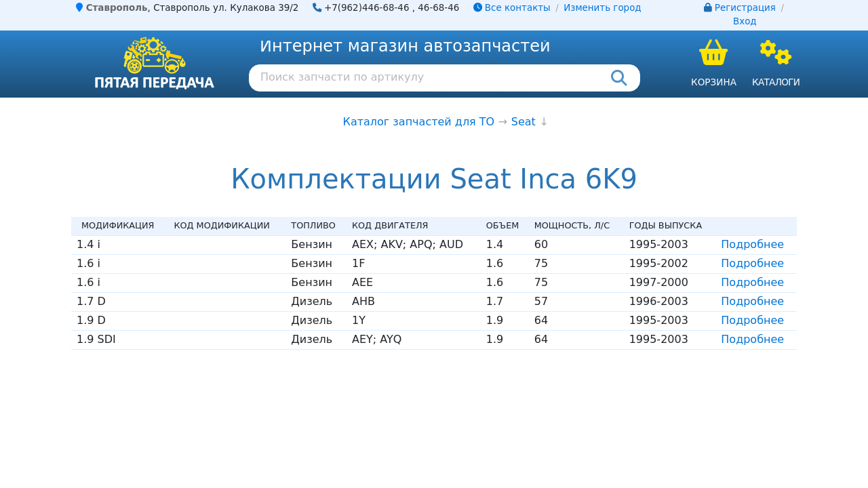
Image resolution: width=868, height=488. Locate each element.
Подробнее (752, 244)
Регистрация (745, 8)
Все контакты (512, 8)
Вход (745, 21)
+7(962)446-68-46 (367, 8)
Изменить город (602, 8)
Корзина (714, 82)
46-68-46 (438, 8)
